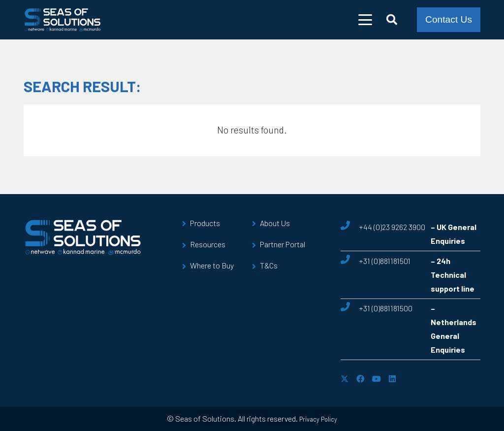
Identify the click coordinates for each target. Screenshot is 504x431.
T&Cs (269, 265)
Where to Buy (212, 265)
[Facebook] (360, 379)
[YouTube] (377, 379)
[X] (345, 379)
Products (205, 223)
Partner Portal (283, 244)
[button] (365, 20)
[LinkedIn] (392, 379)
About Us (275, 223)
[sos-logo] (63, 20)
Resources (208, 244)
